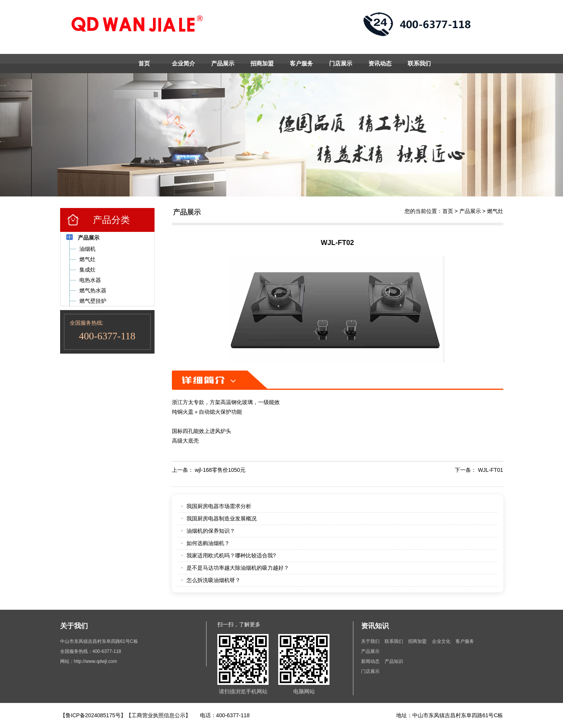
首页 (144, 63)
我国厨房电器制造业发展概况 (222, 518)
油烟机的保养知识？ (211, 531)
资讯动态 (380, 63)
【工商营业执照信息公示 (156, 715)
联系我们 (419, 63)
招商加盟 (262, 63)
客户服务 (301, 63)
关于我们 (370, 641)
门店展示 (341, 63)
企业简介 (183, 63)
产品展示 (223, 63)
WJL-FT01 (490, 470)
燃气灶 (495, 211)
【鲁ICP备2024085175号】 (93, 715)
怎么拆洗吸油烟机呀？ (213, 580)
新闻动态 (370, 661)
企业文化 (442, 641)
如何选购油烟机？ (208, 543)
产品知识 (394, 661)
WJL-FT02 (337, 243)
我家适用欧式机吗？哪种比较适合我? (231, 555)
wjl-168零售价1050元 (220, 470)
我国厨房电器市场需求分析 (219, 506)
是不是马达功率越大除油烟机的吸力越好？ (238, 568)
